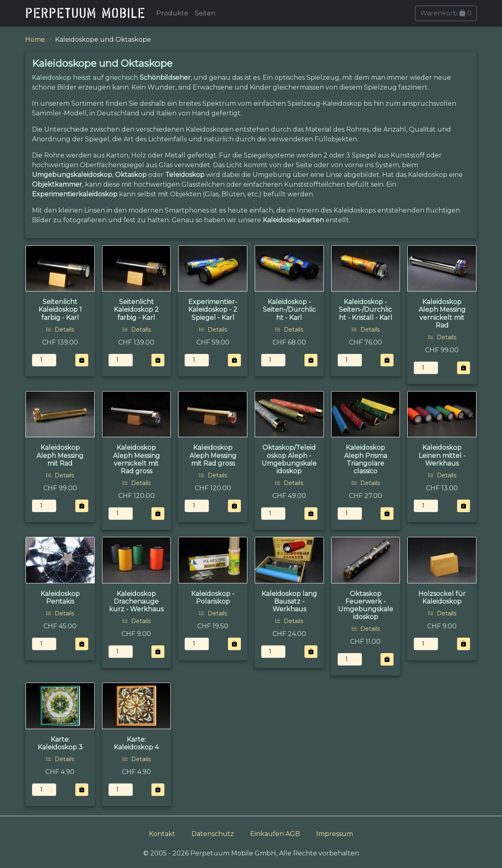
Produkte (172, 13)
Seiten (205, 13)
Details (60, 330)
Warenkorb (446, 13)
